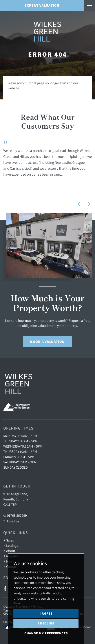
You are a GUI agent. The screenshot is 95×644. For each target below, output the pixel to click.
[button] (79, 204)
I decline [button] (46, 623)
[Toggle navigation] (90, 5)
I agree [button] (46, 613)
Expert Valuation (42, 5)
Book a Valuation (47, 342)
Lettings (11, 545)
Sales (9, 540)
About (9, 551)
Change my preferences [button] (46, 633)
